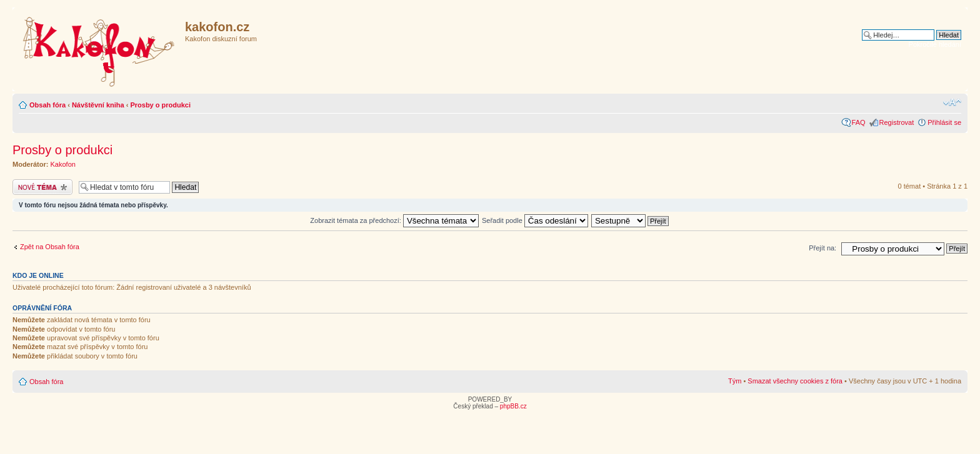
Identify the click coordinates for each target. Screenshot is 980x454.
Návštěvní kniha (98, 105)
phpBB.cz (513, 406)
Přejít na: (822, 248)
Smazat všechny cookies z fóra (795, 381)
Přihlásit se (944, 122)
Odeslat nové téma (42, 187)
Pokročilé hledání (935, 44)
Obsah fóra (47, 105)
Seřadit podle (535, 220)
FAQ (859, 122)
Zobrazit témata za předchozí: (394, 220)
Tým (735, 381)
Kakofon (63, 164)
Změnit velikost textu (952, 102)
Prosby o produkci (160, 105)
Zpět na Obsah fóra (50, 247)
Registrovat (897, 122)
